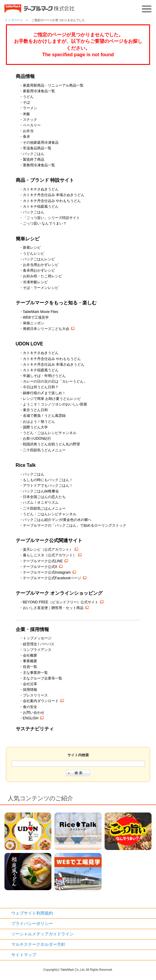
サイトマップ (24, 955)
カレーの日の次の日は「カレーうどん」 (55, 381)
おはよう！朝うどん (39, 422)
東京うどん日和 (35, 410)
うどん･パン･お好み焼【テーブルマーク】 (39, 9)
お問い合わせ (34, 713)
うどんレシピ (34, 253)
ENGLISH (31, 718)
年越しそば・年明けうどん (44, 376)
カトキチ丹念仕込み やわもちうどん (52, 201)
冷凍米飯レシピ (35, 282)
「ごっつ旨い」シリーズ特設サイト (51, 218)
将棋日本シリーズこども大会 (46, 329)
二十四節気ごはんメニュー (44, 508)
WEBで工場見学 (36, 317)
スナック (30, 120)
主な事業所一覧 (35, 673)
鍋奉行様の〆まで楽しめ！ (44, 393)
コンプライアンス (37, 650)
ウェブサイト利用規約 (32, 913)
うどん (28, 97)
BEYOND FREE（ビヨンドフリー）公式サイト (61, 602)
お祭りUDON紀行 (37, 439)
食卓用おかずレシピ (39, 270)
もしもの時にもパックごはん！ (48, 480)
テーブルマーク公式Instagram (47, 572)
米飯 (26, 114)
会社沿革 (30, 684)
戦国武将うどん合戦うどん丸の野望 (51, 444)
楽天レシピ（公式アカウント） (48, 550)
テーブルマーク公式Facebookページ (52, 578)
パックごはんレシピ (39, 259)
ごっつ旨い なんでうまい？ (45, 223)
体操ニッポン (34, 323)
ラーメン (30, 108)
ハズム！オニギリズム (41, 502)
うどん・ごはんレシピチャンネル (50, 433)
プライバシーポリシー (32, 923)
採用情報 (30, 690)
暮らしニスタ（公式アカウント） (50, 555)
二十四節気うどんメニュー (44, 450)
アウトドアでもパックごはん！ (48, 486)
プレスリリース (35, 695)
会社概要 (30, 655)
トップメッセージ (37, 638)
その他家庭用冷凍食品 (41, 143)
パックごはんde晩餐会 (41, 491)
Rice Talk (26, 465)
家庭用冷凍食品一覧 (39, 91)
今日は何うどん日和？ (41, 387)
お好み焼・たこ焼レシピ (42, 276)
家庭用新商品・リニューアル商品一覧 (53, 85)
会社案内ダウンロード (41, 701)
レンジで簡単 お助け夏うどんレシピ (52, 399)
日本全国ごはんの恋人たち (44, 497)
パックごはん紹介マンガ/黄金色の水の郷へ (57, 520)
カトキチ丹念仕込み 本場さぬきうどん (54, 195)
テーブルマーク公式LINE (43, 561)
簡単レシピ (28, 239)
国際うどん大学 (35, 427)
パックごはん (34, 154)
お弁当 (28, 131)
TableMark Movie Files (41, 312)
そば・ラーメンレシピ (41, 288)
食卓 (26, 137)
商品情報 (25, 76)
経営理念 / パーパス (39, 644)
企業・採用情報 (32, 629)
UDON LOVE (30, 344)
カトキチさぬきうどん (41, 189)
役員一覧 (30, 667)
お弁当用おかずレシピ (41, 265)
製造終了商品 (34, 159)
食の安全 (30, 707)
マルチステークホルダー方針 (38, 944)
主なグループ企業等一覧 (42, 678)
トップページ (14, 20)
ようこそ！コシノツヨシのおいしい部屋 (55, 404)
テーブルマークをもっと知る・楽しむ (56, 303)
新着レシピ (32, 248)
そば (26, 102)
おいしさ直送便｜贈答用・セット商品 (53, 608)
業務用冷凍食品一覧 (39, 165)
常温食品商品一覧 (37, 148)
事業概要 (30, 661)
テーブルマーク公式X (40, 567)
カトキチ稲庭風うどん (41, 206)
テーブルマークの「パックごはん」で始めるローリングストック (75, 525)
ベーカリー (32, 125)
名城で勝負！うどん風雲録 (44, 416)
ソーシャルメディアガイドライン (42, 934)
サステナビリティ (35, 729)
